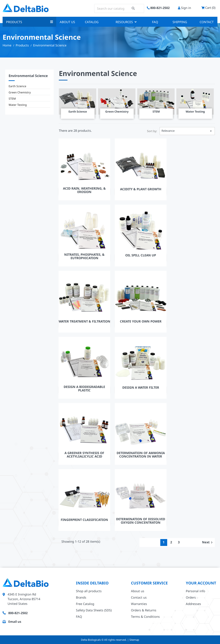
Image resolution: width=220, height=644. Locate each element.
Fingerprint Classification (84, 520)
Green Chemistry (20, 92)
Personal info (195, 591)
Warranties (139, 604)
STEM (12, 99)
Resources (126, 22)
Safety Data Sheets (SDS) (94, 610)
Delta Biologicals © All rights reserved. (104, 640)
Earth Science (17, 86)
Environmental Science (28, 76)
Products (29, 22)
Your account (201, 583)
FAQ (155, 22)
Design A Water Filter (141, 387)
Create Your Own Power (141, 321)
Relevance (187, 131)
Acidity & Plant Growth (141, 189)
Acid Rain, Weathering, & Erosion (84, 190)
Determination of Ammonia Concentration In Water (141, 455)
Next (208, 542)
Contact (207, 22)
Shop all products (89, 591)
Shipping (180, 22)
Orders (191, 597)
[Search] (119, 8)
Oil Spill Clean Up (141, 255)
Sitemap (134, 640)
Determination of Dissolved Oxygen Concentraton (141, 521)
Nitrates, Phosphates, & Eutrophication (84, 256)
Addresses (193, 604)
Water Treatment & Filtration (84, 321)
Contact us (139, 597)
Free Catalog (85, 604)
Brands (81, 597)
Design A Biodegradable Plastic (84, 388)
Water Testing (18, 105)
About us (67, 22)
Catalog (92, 22)
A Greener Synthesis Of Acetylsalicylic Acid (84, 455)
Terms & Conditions (145, 617)
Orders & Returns (144, 610)
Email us (15, 622)
